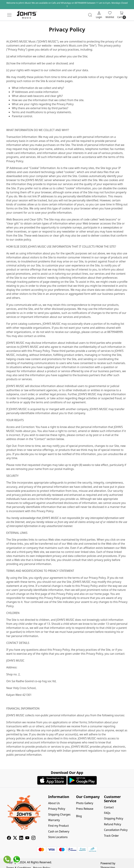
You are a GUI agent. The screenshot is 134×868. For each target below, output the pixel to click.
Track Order (111, 836)
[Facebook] (9, 838)
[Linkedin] (21, 838)
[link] (90, 15)
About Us (54, 803)
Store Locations (58, 837)
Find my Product (58, 826)
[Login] (99, 15)
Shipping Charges (59, 814)
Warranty (54, 820)
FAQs (107, 813)
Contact (109, 807)
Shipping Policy (114, 818)
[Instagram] (33, 838)
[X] (15, 838)
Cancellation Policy (116, 830)
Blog (79, 816)
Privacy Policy (57, 809)
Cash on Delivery (59, 831)
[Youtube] (27, 838)
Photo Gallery (85, 803)
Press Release (85, 809)
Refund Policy (113, 824)
